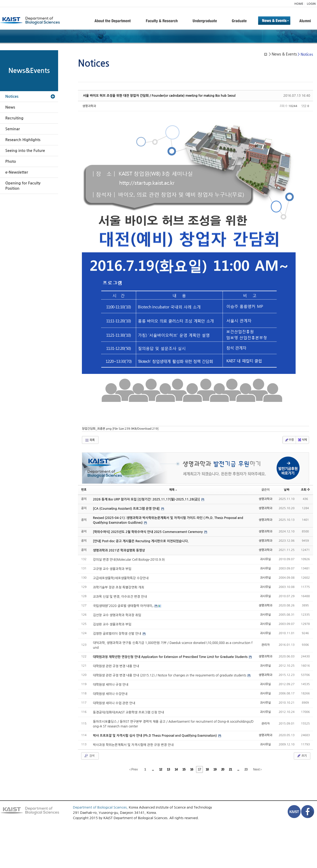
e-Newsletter (17, 172)
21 (230, 769)
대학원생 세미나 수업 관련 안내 (114, 703)
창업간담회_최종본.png (120, 429)
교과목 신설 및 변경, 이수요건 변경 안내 (120, 597)
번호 (84, 490)
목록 (90, 440)
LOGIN (311, 4)
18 (207, 769)
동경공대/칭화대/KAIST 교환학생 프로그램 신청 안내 (129, 712)
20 (223, 769)
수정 (289, 440)
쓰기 (302, 756)
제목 (173, 490)
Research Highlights (23, 140)
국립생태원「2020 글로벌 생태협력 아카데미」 (123, 606)
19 (215, 769)
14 (176, 769)
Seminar (13, 129)
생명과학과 (89, 106)
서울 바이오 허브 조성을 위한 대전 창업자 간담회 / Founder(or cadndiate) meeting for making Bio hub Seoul (159, 96)
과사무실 (265, 559)
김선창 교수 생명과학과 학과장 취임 (117, 615)
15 (184, 769)
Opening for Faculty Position (23, 186)
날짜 (287, 490)
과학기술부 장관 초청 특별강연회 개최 (119, 587)
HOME (299, 4)
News (10, 107)
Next (257, 769)
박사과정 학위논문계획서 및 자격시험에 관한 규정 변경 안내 (133, 745)
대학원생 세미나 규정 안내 (111, 685)
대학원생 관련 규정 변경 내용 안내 (116, 666)
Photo (11, 161)
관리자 (266, 645)
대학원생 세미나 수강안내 (110, 694)
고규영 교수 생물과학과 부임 (112, 569)
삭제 (302, 440)
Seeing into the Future (25, 151)
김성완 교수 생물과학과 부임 (112, 624)
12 (160, 769)
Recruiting (14, 118)
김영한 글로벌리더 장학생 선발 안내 (118, 634)
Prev (134, 769)
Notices (12, 96)
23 (246, 769)
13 (168, 769)
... (153, 769)
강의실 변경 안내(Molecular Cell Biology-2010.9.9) (129, 560)
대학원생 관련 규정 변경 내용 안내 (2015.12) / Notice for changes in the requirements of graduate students (170, 675)
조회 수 (305, 490)
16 (192, 769)
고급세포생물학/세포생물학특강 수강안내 (121, 578)
